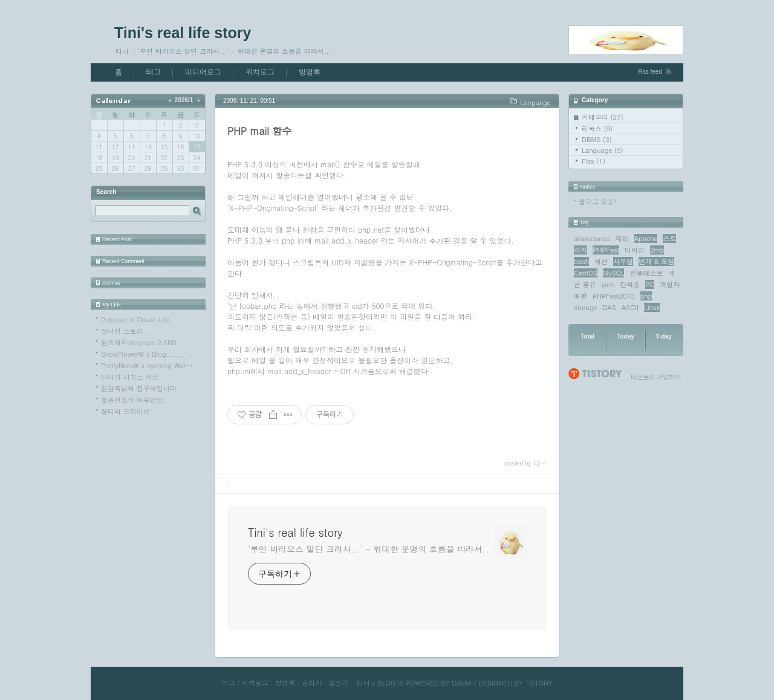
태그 (154, 72)
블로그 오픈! (597, 202)
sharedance (592, 238)
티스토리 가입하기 (656, 377)
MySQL (613, 273)
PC (650, 284)
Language (603, 150)
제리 (622, 238)
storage (585, 307)
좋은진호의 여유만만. (133, 400)
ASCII (630, 307)
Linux (652, 307)
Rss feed (650, 72)
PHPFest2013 (614, 296)
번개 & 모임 (656, 261)
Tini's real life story (183, 33)
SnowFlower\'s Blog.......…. (147, 354)
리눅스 (597, 128)
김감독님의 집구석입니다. (140, 388)
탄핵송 (630, 284)
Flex (594, 161)
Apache (646, 238)
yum (608, 284)
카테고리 (603, 117)
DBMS (597, 139)
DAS (609, 307)
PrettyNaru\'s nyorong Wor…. (148, 365)
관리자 (312, 683)
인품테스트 (646, 273)
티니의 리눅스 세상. (131, 377)
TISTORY (538, 683)
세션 (601, 261)
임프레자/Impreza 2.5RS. (140, 342)
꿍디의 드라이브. (127, 411)
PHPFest (606, 250)
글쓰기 (338, 683)
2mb (657, 250)
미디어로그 (203, 72)
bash (581, 261)
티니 (363, 683)
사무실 (623, 261)
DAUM (461, 683)
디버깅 (635, 250)
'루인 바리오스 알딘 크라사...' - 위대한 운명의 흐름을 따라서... (370, 549)
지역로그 (255, 683)
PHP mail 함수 (259, 131)
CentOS (586, 273)
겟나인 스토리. (123, 331)
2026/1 (184, 100)
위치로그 (260, 72)
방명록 (310, 72)
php (646, 296)
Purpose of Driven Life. (136, 319)
